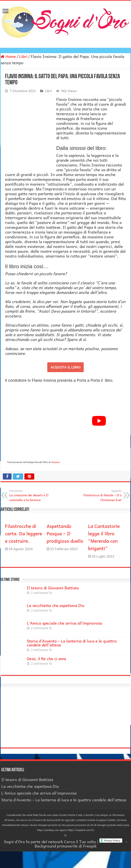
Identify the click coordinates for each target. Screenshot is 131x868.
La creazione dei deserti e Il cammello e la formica (32, 495)
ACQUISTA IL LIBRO (65, 367)
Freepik (90, 846)
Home (8, 56)
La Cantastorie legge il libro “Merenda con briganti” (104, 537)
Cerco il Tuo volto (80, 842)
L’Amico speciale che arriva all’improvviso (65, 623)
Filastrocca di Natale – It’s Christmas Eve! (99, 495)
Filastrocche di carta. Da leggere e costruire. (24, 533)
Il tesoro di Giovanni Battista (53, 588)
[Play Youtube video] (99, 421)
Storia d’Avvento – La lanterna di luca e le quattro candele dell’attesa (72, 643)
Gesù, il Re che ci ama (46, 659)
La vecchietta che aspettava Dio (56, 605)
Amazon (55, 462)
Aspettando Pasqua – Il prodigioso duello (65, 533)
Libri (23, 56)
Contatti (111, 820)
